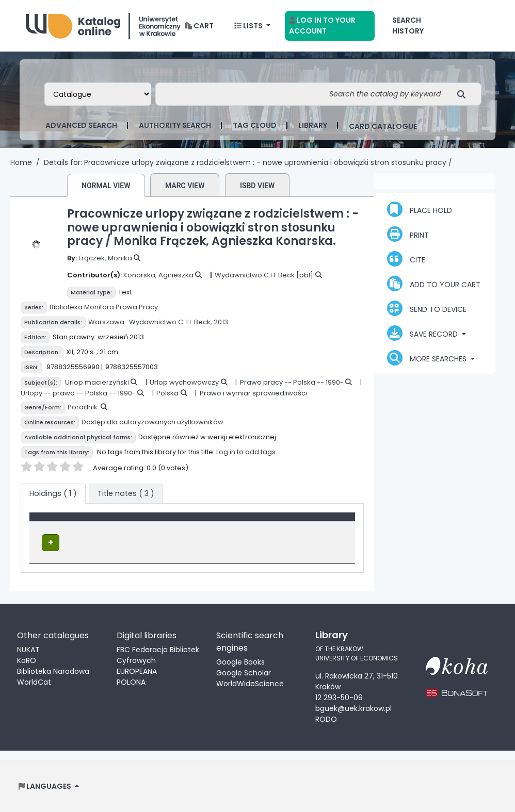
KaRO (27, 659)
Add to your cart (434, 284)
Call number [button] (235, 522)
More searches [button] (428, 358)
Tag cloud (255, 125)
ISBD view (257, 186)
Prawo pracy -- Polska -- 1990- (292, 382)
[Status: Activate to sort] (324, 522)
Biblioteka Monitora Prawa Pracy (104, 307)
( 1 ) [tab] (53, 493)
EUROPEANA (137, 670)
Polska (167, 393)
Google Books (240, 661)
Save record (423, 333)
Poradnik (83, 407)
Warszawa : (108, 322)
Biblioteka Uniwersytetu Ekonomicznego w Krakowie (103, 23)
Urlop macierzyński (97, 382)
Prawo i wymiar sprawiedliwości (253, 393)
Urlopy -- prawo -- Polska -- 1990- (78, 393)
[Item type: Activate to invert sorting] (84, 522)
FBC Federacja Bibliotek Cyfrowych (158, 654)
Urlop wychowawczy (184, 382)
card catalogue (383, 126)
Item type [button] (53, 522)
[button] (199, 26)
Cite (406, 259)
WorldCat (34, 681)
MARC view (185, 186)
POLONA (131, 681)
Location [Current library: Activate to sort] (161, 522)
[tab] (126, 494)
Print (408, 234)
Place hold (420, 209)
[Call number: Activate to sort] (250, 522)
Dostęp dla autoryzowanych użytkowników (152, 422)
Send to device (427, 308)
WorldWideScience (250, 683)
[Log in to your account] (330, 26)
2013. (222, 322)
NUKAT (28, 649)
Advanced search (81, 125)
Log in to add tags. (247, 452)
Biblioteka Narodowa (53, 670)
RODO (326, 719)
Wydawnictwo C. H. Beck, (171, 322)
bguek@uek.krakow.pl (353, 708)
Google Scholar (244, 672)
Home (21, 162)
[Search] (464, 94)
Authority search (175, 125)
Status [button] (309, 522)
